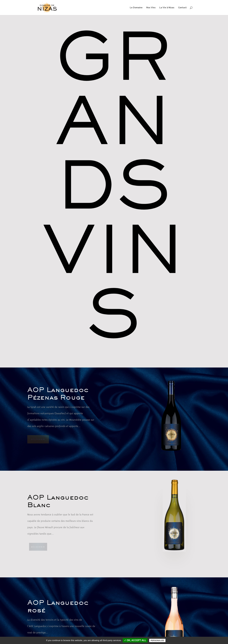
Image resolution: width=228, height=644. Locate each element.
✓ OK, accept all (135, 640)
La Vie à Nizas (167, 8)
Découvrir (38, 439)
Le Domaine (136, 8)
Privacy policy (175, 640)
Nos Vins (151, 8)
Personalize (157, 640)
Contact (182, 8)
